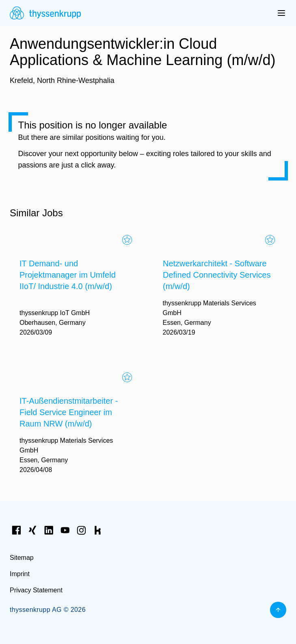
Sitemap (22, 558)
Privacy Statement (36, 590)
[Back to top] (278, 610)
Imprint (20, 574)
